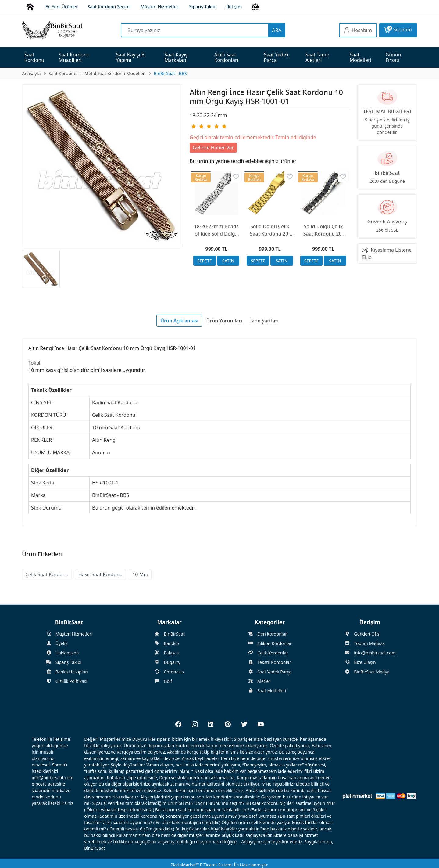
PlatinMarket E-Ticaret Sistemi (202, 865)
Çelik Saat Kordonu (47, 574)
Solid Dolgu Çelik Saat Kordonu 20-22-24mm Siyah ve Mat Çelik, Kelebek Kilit (323, 230)
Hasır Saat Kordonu (100, 574)
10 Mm (140, 574)
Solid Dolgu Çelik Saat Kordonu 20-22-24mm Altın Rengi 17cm (270, 230)
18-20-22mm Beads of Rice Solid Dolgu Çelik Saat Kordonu (216, 230)
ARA (277, 30)
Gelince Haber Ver (213, 148)
